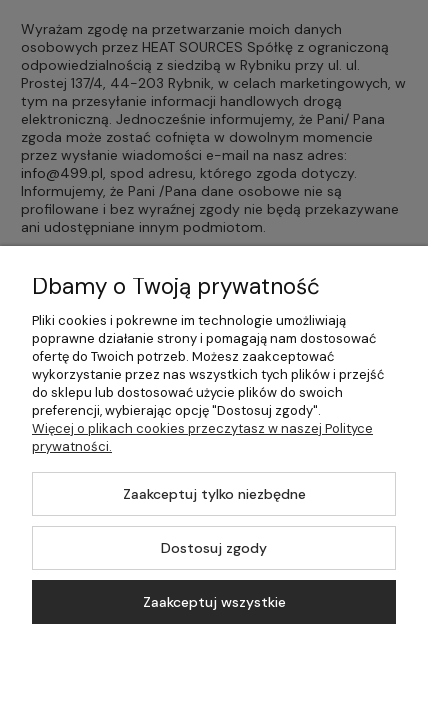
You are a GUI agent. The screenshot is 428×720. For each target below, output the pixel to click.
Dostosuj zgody (214, 548)
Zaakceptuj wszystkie (214, 602)
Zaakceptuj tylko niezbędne (214, 494)
